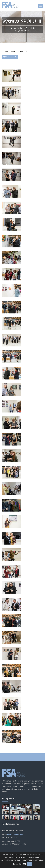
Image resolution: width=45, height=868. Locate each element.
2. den (13, 52)
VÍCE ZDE (22, 864)
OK (30, 864)
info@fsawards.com (15, 835)
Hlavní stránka (18, 28)
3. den (20, 52)
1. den (6, 52)
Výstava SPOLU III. (10, 57)
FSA (27, 52)
